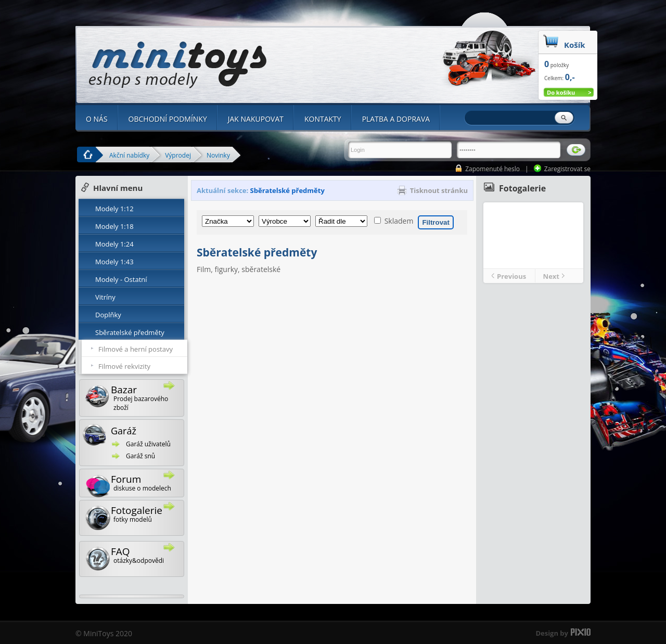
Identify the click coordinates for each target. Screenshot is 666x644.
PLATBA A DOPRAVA (396, 119)
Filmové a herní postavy (136, 349)
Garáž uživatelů (148, 444)
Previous (511, 276)
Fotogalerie (135, 516)
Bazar (135, 397)
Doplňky (108, 315)
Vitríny (105, 297)
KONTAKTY (323, 119)
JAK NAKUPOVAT (256, 119)
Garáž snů (140, 456)
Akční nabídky (129, 154)
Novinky (218, 154)
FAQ (135, 557)
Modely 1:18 (114, 226)
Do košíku (561, 92)
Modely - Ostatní (121, 279)
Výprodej (178, 154)
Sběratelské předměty (130, 332)
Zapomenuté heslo (492, 169)
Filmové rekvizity (124, 366)
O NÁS (97, 119)
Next (551, 276)
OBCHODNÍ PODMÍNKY (168, 119)
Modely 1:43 (114, 262)
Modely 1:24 (114, 244)
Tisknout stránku (439, 190)
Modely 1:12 (114, 209)
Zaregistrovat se (567, 169)
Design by (552, 633)
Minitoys (178, 65)
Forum (135, 484)
